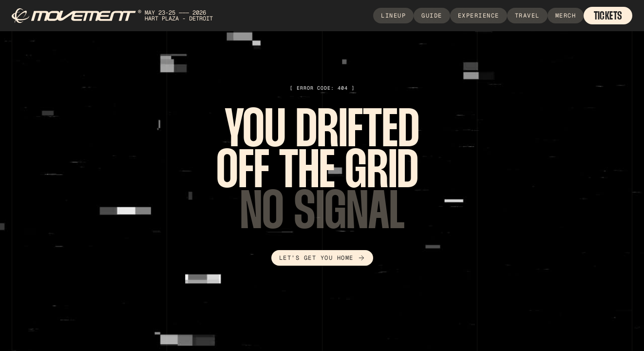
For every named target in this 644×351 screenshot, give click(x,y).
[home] (117, 16)
